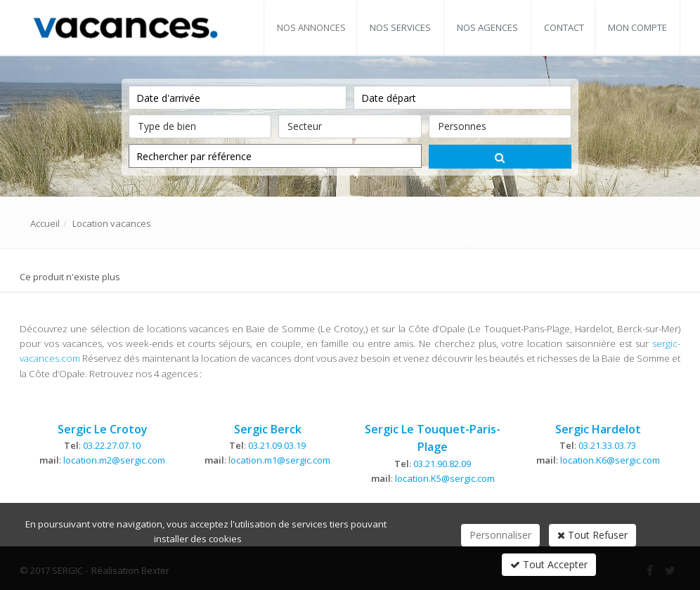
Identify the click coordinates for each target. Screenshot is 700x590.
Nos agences (487, 27)
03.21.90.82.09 (442, 464)
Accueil (45, 223)
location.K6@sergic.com (610, 460)
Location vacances (112, 223)
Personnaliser (500, 535)
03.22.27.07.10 (112, 445)
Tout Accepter (549, 564)
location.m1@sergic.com (279, 460)
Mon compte (637, 27)
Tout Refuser (592, 535)
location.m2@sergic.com (114, 460)
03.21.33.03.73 (607, 445)
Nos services (400, 27)
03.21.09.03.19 (277, 445)
